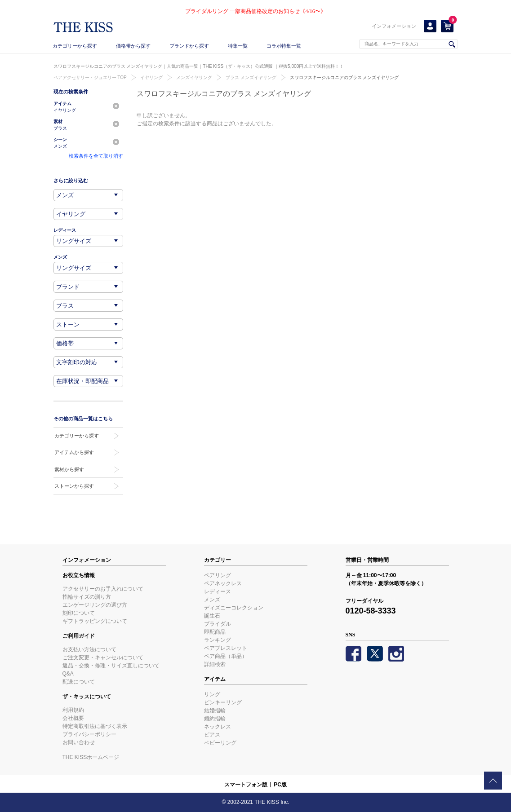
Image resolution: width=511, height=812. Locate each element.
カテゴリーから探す (75, 46)
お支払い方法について (89, 649)
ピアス (212, 735)
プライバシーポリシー (89, 734)
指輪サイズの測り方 (87, 597)
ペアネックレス (223, 583)
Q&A (68, 674)
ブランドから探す (189, 46)
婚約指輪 (215, 719)
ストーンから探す (74, 486)
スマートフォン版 (246, 785)
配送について (79, 682)
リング (212, 694)
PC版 (280, 785)
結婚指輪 (215, 710)
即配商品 (215, 632)
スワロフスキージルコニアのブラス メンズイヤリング (344, 77)
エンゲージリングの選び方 (95, 605)
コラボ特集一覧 (284, 46)
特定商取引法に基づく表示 (95, 726)
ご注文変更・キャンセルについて (103, 658)
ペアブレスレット (226, 648)
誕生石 (212, 616)
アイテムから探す (74, 452)
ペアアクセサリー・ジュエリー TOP (90, 77)
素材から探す (69, 469)
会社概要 (73, 718)
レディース (218, 591)
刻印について (79, 613)
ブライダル (218, 624)
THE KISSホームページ (91, 757)
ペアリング (218, 575)
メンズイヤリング (194, 77)
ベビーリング (220, 743)
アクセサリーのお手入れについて (103, 589)
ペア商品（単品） (226, 656)
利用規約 (73, 710)
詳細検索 (215, 664)
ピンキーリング (223, 702)
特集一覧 (238, 46)
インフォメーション (394, 26)
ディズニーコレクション (234, 608)
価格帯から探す (133, 46)
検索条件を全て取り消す (96, 156)
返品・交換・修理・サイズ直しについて (111, 666)
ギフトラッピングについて (95, 621)
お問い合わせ (79, 742)
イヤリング (151, 77)
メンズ (212, 600)
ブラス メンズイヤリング (251, 77)
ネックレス (218, 727)
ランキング (218, 640)
